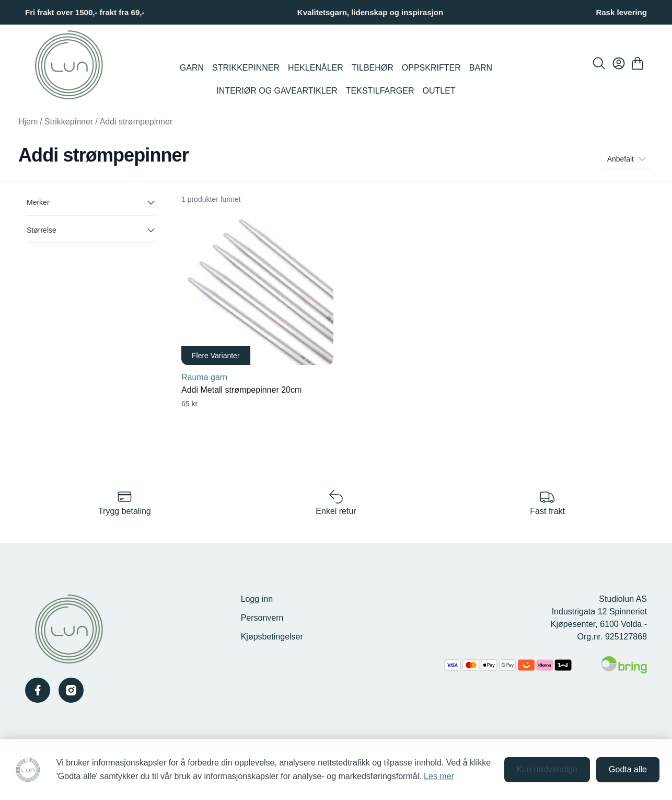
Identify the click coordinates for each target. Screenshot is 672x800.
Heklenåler (316, 68)
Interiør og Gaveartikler (277, 91)
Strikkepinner (246, 68)
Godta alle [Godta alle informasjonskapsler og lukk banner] (628, 769)
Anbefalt (627, 159)
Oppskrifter (431, 68)
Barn (481, 68)
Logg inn (257, 599)
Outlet (439, 91)
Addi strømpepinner (136, 122)
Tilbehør (373, 68)
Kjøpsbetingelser (272, 637)
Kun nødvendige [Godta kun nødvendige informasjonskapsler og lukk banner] (547, 769)
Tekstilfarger (380, 91)
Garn (192, 68)
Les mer (439, 776)
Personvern (262, 618)
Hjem (28, 122)
